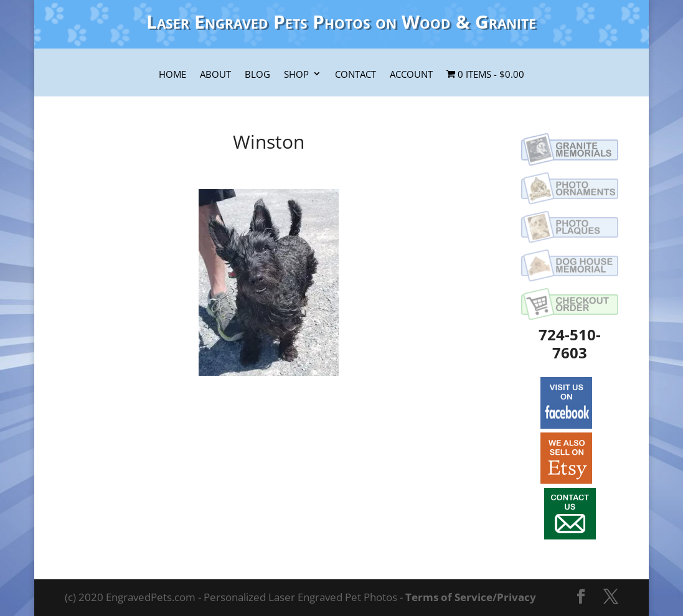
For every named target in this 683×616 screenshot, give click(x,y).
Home (172, 75)
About (215, 75)
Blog (257, 75)
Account (411, 75)
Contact (356, 75)
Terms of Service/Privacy (471, 597)
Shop (296, 75)
